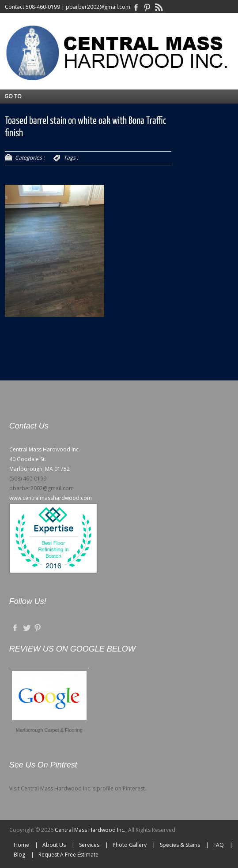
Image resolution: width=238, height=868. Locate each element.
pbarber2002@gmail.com (98, 7)
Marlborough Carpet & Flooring (49, 730)
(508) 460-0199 (28, 479)
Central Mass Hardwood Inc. (90, 830)
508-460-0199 (43, 7)
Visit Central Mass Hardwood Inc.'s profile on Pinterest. (78, 788)
